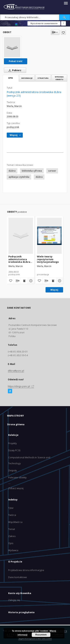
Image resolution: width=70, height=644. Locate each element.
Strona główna (16, 424)
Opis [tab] (11, 78)
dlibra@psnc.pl (16, 371)
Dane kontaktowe (18, 577)
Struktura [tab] (43, 78)
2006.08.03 (13, 117)
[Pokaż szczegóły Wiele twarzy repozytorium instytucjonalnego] (59, 281)
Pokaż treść (16, 61)
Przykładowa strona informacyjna (26, 570)
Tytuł (11, 508)
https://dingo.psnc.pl (21, 386)
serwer (52, 171)
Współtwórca (15, 522)
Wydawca (13, 550)
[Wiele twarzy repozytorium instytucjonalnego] (49, 236)
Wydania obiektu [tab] (59, 78)
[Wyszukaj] (65, 17)
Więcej (54, 290)
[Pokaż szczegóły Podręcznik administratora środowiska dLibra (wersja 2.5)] (30, 281)
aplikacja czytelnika (19, 177)
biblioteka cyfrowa (32, 171)
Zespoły (13, 470)
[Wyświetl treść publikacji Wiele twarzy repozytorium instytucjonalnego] (53, 281)
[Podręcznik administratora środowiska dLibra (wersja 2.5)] (12, 47)
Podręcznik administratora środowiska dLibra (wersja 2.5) (19, 259)
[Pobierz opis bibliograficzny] (17, 281)
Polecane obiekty (17, 478)
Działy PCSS (14, 450)
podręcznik (13, 127)
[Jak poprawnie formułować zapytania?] (63, 23)
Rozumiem (41, 635)
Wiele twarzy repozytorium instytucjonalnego (48, 259)
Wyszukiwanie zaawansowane (44, 23)
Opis (11, 543)
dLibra (12, 171)
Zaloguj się (14, 600)
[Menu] (66, 3)
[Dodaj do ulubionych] (63, 32)
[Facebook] (10, 391)
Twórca (12, 515)
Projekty (13, 443)
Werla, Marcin (14, 106)
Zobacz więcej (16, 488)
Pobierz (14, 70)
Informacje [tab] (27, 78)
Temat (12, 529)
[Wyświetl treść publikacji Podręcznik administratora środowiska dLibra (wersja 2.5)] (24, 281)
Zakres (12, 536)
